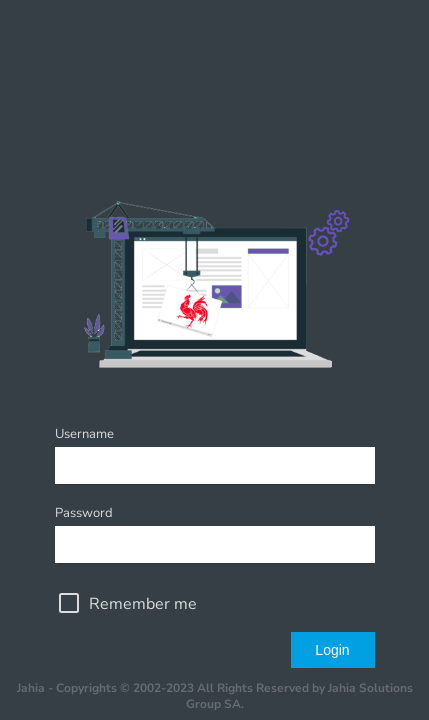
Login (332, 650)
